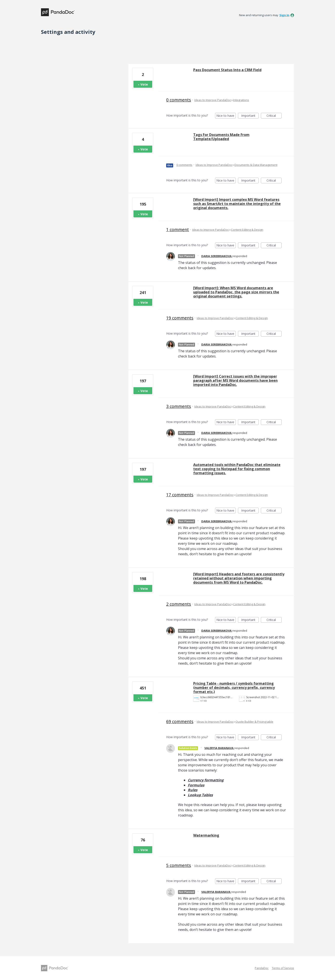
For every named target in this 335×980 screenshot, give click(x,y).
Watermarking (206, 835)
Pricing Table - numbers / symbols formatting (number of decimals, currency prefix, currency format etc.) (234, 688)
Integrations (241, 100)
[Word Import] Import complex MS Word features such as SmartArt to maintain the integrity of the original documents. (237, 204)
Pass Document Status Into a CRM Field (227, 70)
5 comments (179, 865)
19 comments (180, 318)
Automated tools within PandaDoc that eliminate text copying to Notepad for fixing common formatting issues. (237, 469)
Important (250, 116)
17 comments (180, 495)
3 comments (179, 406)
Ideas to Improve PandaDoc (213, 100)
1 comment (178, 230)
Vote (144, 84)
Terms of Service (283, 968)
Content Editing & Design (247, 230)
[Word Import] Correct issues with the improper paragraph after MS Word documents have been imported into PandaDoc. (235, 380)
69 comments (180, 721)
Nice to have (226, 116)
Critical (274, 116)
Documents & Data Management (256, 165)
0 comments (179, 100)
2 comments (179, 604)
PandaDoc (262, 968)
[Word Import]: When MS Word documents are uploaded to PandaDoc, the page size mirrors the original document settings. (236, 292)
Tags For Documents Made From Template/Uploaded (221, 137)
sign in (284, 15)
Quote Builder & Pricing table (254, 722)
